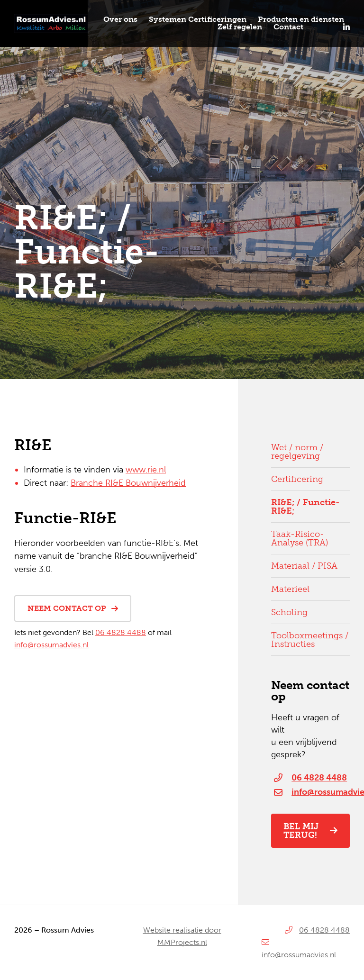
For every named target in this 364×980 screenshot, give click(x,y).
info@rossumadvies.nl (51, 645)
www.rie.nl (146, 470)
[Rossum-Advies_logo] (51, 18)
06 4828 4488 (121, 632)
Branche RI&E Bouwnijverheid (128, 483)
